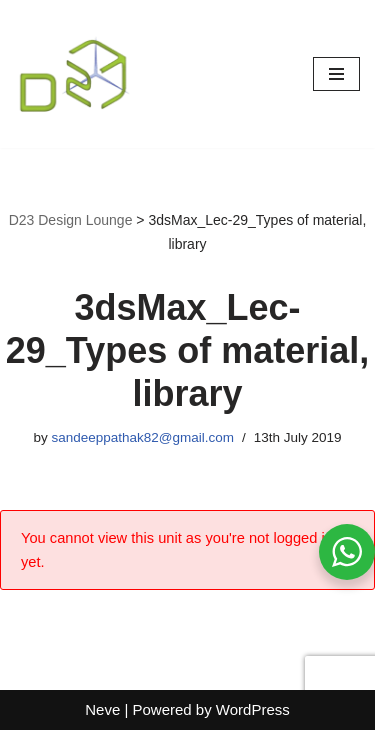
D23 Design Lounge (71, 220)
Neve (102, 709)
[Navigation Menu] (336, 74)
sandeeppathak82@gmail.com (142, 437)
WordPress (253, 709)
